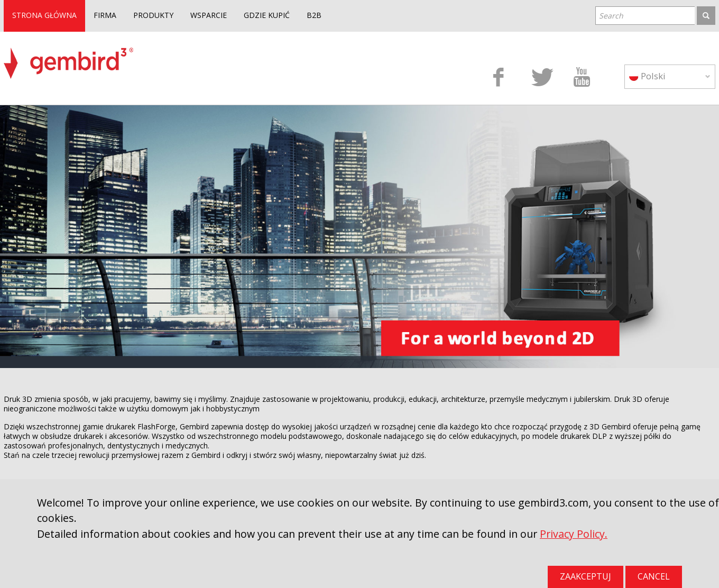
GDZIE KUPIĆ (267, 15)
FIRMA (105, 15)
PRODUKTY (153, 15)
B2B (314, 15)
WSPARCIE (209, 15)
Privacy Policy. (574, 534)
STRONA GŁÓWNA (44, 15)
